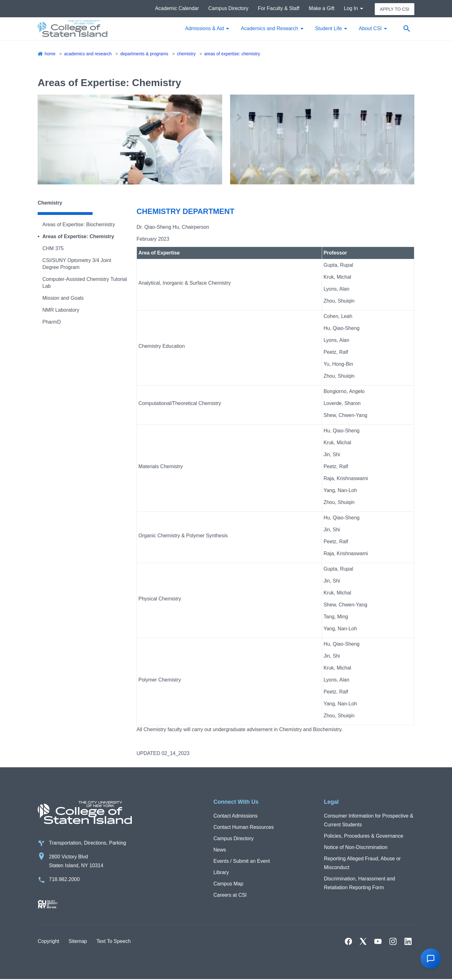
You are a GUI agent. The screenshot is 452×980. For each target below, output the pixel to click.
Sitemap (78, 942)
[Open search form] (406, 29)
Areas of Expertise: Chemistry (233, 54)
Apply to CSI (395, 9)
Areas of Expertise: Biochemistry (79, 225)
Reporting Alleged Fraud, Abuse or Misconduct (362, 863)
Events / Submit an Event (242, 861)
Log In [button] (351, 9)
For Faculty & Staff (279, 9)
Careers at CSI (230, 895)
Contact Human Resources (244, 827)
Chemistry (187, 54)
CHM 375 (53, 249)
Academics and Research (88, 54)
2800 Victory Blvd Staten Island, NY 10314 (76, 862)
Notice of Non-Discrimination (356, 848)
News (220, 850)
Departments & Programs (145, 54)
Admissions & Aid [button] (205, 29)
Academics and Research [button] (269, 29)
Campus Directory (229, 9)
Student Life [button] (328, 29)
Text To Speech (113, 942)
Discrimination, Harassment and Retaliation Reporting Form (360, 883)
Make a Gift (322, 9)
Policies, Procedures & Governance (364, 836)
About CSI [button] (370, 29)
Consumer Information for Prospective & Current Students (369, 821)
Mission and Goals (63, 298)
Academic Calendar (177, 9)
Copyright (48, 942)
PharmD (52, 322)
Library (221, 873)
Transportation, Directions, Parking (88, 843)
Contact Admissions (236, 816)
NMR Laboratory (61, 310)
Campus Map (228, 884)
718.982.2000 (64, 880)
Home (50, 54)
